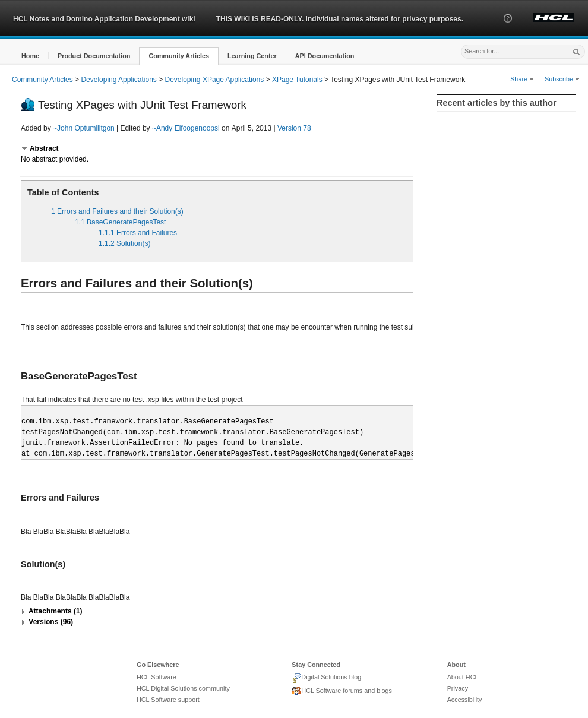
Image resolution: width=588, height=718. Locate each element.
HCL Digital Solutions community (183, 688)
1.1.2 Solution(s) (124, 243)
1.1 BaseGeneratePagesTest (120, 222)
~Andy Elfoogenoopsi (186, 128)
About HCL (463, 677)
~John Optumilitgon (84, 128)
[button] (508, 29)
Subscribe (562, 79)
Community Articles (42, 80)
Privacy (458, 688)
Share (522, 79)
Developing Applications (118, 80)
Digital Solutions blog (326, 678)
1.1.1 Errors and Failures (138, 233)
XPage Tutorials (297, 80)
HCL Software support (168, 700)
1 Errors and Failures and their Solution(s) (117, 211)
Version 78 (294, 128)
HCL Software (157, 677)
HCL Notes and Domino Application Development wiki (104, 19)
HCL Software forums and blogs (342, 691)
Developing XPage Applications (215, 80)
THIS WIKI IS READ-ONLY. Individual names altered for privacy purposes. (340, 19)
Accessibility (465, 700)
